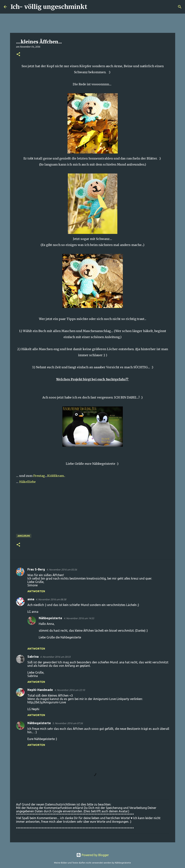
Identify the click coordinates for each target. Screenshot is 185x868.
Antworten (36, 591)
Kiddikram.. (56, 476)
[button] (18, 54)
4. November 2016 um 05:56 (62, 570)
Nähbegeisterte (50, 618)
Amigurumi (24, 536)
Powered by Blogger (93, 855)
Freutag (39, 476)
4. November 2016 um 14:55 (79, 618)
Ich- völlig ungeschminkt (49, 7)
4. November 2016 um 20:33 (55, 657)
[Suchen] (92, 7)
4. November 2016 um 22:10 (70, 690)
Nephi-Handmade (40, 690)
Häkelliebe (27, 482)
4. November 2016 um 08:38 (51, 599)
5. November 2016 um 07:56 (68, 723)
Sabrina (33, 657)
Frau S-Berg (36, 569)
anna (31, 599)
